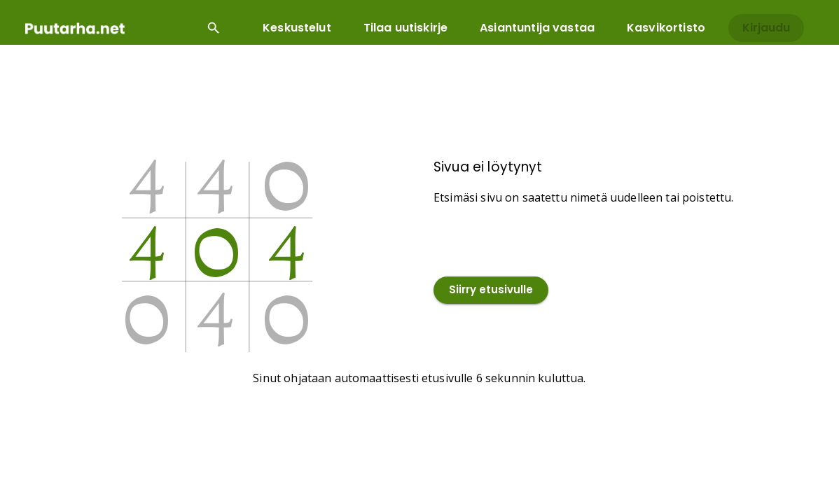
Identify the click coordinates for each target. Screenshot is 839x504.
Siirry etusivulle (491, 290)
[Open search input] (214, 28)
